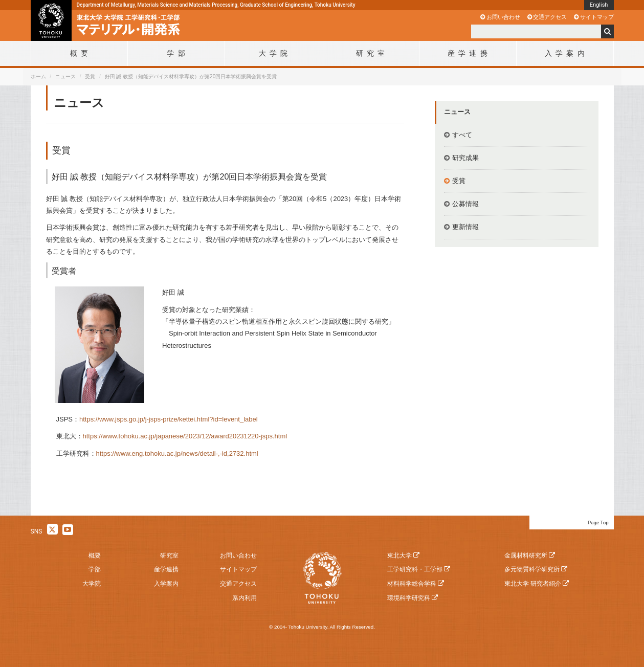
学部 (95, 569)
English (599, 5)
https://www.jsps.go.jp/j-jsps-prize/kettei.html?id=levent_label (169, 419)
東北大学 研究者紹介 (533, 584)
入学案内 (166, 584)
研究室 (169, 555)
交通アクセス (550, 17)
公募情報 (465, 204)
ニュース (65, 76)
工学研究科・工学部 (415, 569)
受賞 (90, 76)
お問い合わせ (503, 17)
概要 (95, 555)
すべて (462, 135)
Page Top (598, 523)
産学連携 (166, 569)
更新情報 (465, 227)
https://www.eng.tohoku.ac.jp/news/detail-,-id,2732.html (177, 453)
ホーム (38, 76)
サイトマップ (597, 17)
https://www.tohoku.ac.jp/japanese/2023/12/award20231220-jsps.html (185, 436)
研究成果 (465, 158)
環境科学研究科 (409, 598)
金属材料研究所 (526, 555)
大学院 (92, 584)
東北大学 (399, 555)
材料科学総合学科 (412, 584)
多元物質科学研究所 (532, 569)
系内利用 (245, 598)
